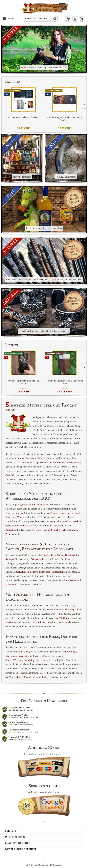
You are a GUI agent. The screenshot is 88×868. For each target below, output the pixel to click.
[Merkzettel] (68, 18)
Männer (21, 517)
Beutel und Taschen (71, 521)
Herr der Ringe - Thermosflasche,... (23, 117)
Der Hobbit (11, 656)
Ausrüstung (11, 530)
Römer (63, 513)
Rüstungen (70, 555)
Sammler (10, 559)
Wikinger (54, 513)
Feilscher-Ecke (66, 463)
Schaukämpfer (38, 559)
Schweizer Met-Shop (64, 610)
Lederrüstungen (38, 572)
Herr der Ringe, (69, 652)
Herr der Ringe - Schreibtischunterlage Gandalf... (65, 119)
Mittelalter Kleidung (33, 504)
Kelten (75, 513)
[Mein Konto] (75, 18)
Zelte (8, 534)
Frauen (9, 517)
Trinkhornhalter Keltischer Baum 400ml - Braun (65, 382)
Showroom (30, 458)
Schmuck (22, 526)
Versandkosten (57, 865)
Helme (73, 580)
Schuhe (57, 521)
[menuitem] (9, 18)
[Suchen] (55, 18)
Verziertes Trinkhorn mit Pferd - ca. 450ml (24, 382)
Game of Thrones (14, 660)
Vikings (31, 660)
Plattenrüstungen (59, 572)
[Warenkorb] (82, 18)
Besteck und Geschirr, (51, 530)
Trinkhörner (65, 618)
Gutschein (10, 475)
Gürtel (8, 526)
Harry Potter (23, 656)
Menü (9, 18)
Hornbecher (11, 622)
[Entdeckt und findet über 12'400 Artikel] (41, 18)
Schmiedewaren (69, 530)
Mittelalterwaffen (52, 555)
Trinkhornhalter (38, 622)
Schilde (9, 585)
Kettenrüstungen (21, 572)
